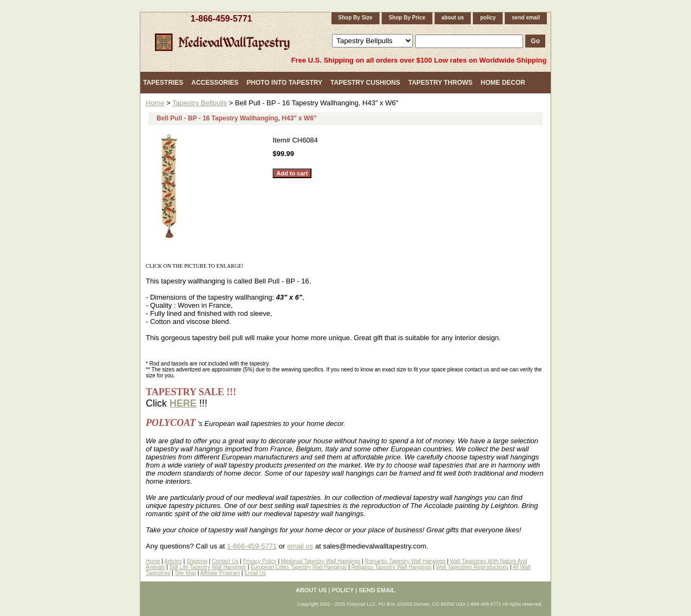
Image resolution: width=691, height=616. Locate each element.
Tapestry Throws (440, 83)
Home (155, 103)
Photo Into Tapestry (284, 83)
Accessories (215, 83)
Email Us (255, 573)
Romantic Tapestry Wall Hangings (405, 561)
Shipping (197, 561)
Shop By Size (355, 18)
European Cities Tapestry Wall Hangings (299, 567)
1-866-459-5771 (221, 19)
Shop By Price (407, 18)
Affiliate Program (220, 573)
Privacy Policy (260, 561)
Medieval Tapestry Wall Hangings (320, 561)
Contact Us (225, 561)
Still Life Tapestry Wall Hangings (208, 567)
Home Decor (503, 83)
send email (526, 18)
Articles (173, 561)
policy (488, 18)
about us (453, 18)
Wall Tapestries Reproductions (472, 567)
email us (300, 546)
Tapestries (163, 83)
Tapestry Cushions (365, 83)
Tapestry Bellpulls (199, 103)
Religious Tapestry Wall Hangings (391, 567)
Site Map (185, 573)
